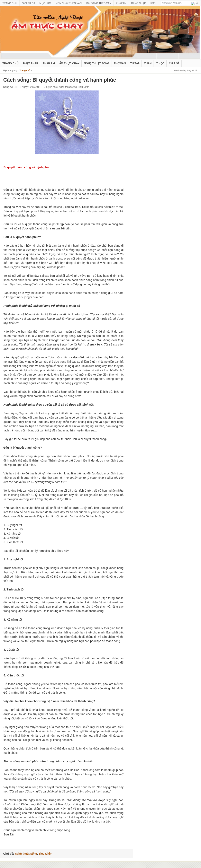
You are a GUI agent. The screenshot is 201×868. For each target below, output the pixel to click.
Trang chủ (25, 70)
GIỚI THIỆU (28, 3)
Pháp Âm (49, 63)
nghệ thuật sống (97, 63)
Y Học (160, 63)
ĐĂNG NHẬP (138, 3)
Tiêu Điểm (84, 87)
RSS (153, 3)
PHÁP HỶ (121, 3)
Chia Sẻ (174, 63)
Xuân (148, 63)
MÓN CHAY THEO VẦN (68, 3)
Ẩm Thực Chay (69, 63)
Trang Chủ (11, 63)
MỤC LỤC (45, 3)
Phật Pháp (31, 63)
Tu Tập (135, 63)
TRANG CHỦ (10, 3)
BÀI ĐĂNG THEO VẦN (99, 3)
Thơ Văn (120, 63)
